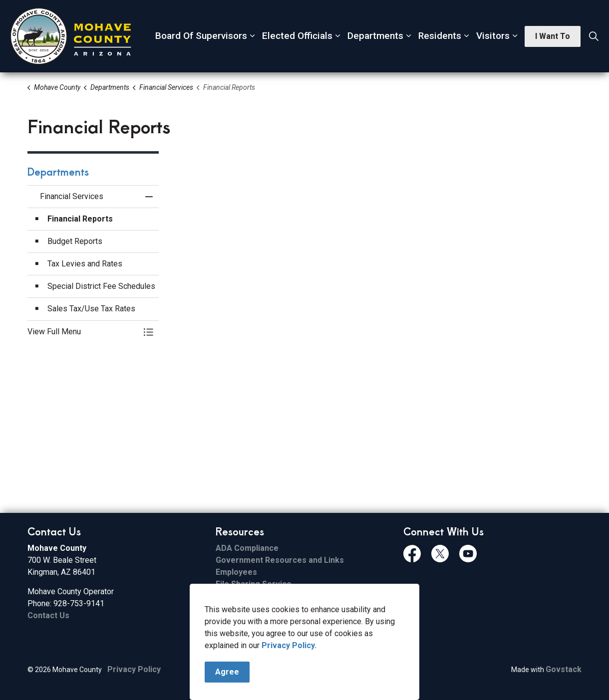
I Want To (553, 36)
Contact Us (48, 615)
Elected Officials (297, 36)
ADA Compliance (247, 548)
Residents (440, 36)
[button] (83, 332)
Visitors (493, 36)
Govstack (564, 669)
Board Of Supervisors (201, 36)
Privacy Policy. (289, 645)
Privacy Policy (134, 669)
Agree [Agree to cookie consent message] (227, 672)
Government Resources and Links (280, 560)
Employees (236, 572)
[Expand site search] (594, 36)
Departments (375, 36)
